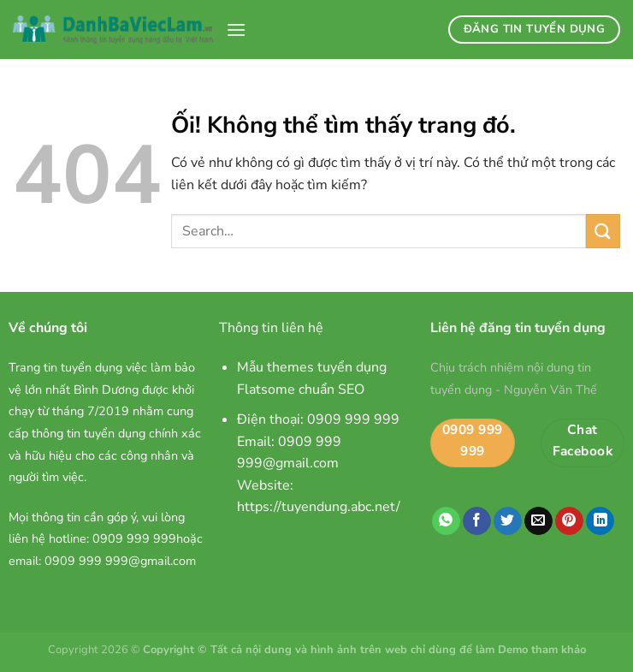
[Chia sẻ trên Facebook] (477, 521)
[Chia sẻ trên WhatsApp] (446, 521)
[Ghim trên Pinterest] (569, 521)
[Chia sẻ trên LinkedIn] (600, 521)
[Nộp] (603, 231)
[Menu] (236, 30)
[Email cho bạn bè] (538, 521)
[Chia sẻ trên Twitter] (508, 521)
